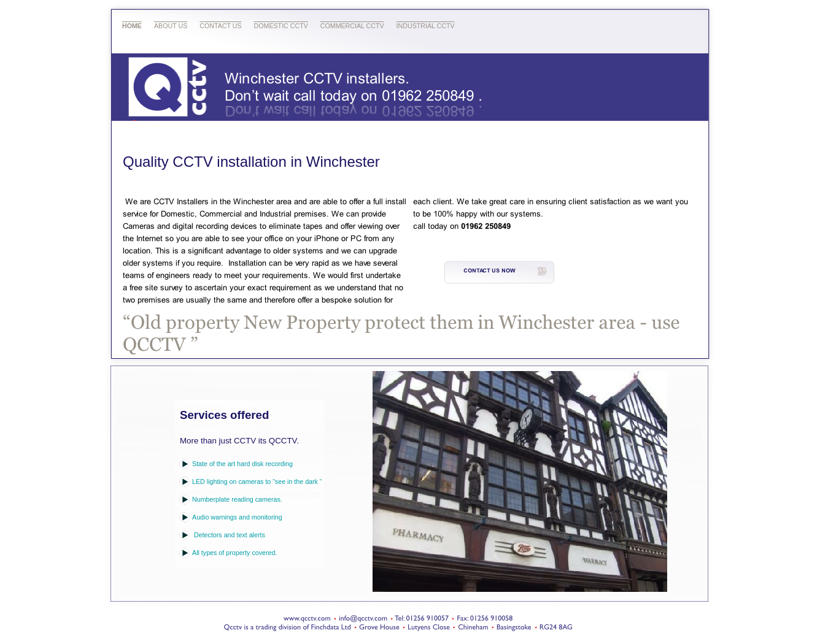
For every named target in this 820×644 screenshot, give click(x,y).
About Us (171, 26)
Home (132, 26)
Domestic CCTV (281, 26)
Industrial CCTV (426, 26)
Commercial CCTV (352, 26)
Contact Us (220, 26)
